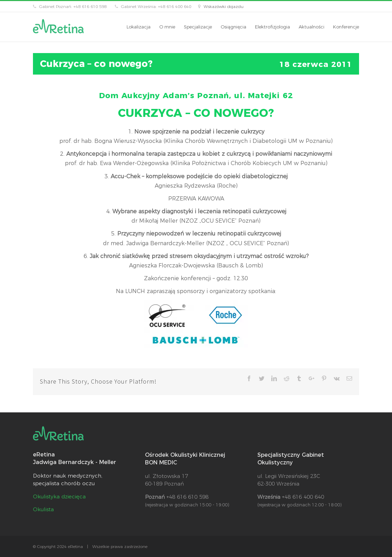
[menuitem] (143, 27)
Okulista (43, 509)
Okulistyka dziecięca (59, 496)
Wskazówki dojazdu (224, 6)
